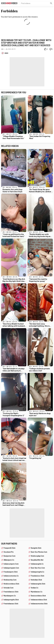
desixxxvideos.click (38, 596)
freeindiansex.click (11, 604)
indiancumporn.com (11, 564)
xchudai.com (9, 588)
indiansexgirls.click (38, 584)
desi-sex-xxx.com (38, 568)
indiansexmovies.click (39, 604)
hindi (6, 53)
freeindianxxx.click (11, 592)
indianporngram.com (11, 568)
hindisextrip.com (10, 580)
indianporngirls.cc (38, 572)
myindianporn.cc (10, 596)
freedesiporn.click (11, 572)
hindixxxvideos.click (11, 584)
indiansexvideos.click (39, 600)
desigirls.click (36, 548)
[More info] (24, 185)
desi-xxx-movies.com (39, 552)
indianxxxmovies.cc (11, 576)
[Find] (51, 3)
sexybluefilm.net (37, 560)
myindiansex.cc (37, 592)
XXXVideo (9, 3)
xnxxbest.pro (9, 552)
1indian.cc (35, 588)
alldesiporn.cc (9, 560)
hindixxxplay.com (37, 556)
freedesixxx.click (37, 576)
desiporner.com (10, 556)
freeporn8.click (9, 548)
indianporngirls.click (11, 600)
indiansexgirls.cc (37, 564)
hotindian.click (36, 580)
